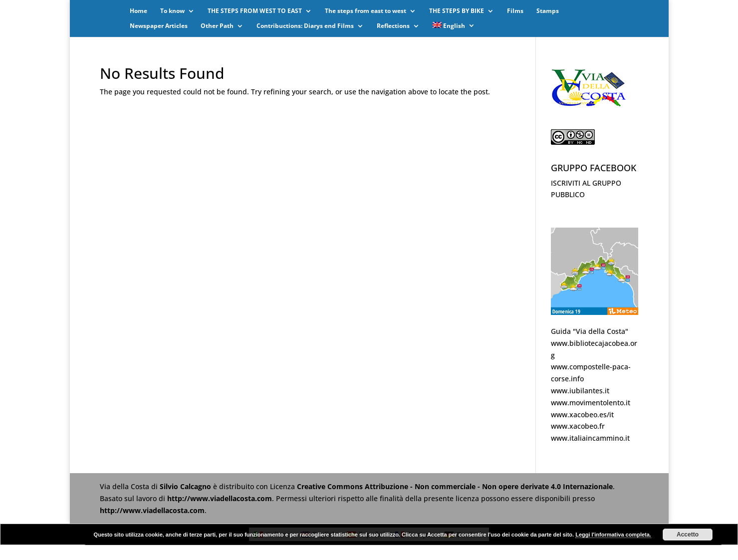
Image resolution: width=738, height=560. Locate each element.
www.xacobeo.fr (578, 426)
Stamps (548, 11)
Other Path (217, 26)
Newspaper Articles (159, 26)
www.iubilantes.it (580, 391)
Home (138, 11)
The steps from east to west (366, 11)
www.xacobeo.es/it (582, 415)
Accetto (688, 535)
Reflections (393, 26)
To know (172, 11)
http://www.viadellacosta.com (220, 498)
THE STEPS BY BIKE (457, 11)
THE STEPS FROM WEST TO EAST (255, 11)
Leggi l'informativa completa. (613, 535)
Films (515, 11)
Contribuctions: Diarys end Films (305, 26)
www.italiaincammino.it (590, 438)
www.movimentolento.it (591, 403)
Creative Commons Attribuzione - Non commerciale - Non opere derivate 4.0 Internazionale (455, 486)
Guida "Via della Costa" (590, 331)
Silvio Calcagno (186, 486)
